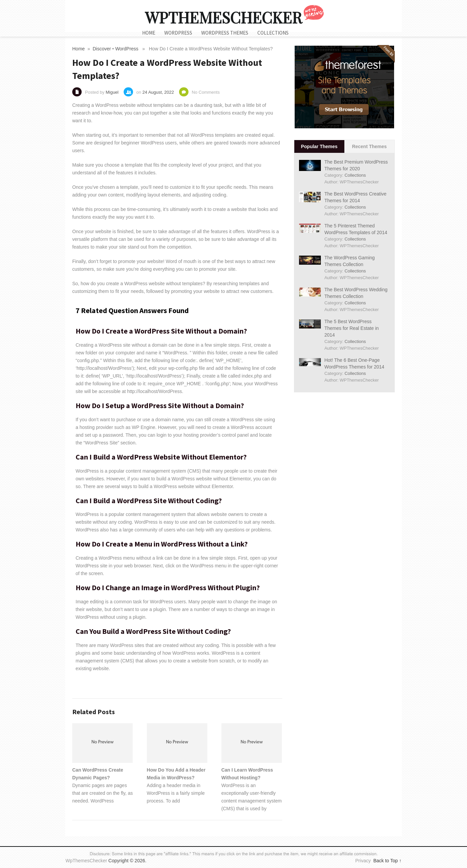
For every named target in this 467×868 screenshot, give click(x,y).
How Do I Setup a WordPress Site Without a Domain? (160, 405)
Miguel (112, 92)
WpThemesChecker (223, 17)
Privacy (364, 861)
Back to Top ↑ (387, 861)
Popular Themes (319, 146)
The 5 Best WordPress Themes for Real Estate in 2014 (351, 328)
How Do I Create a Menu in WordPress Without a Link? (162, 544)
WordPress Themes (225, 33)
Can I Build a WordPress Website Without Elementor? (161, 457)
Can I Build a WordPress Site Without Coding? (149, 501)
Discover (102, 49)
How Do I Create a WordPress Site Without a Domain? (161, 331)
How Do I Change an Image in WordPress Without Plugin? (168, 588)
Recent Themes (369, 146)
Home (149, 33)
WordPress (178, 33)
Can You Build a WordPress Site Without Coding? (153, 631)
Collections (273, 33)
